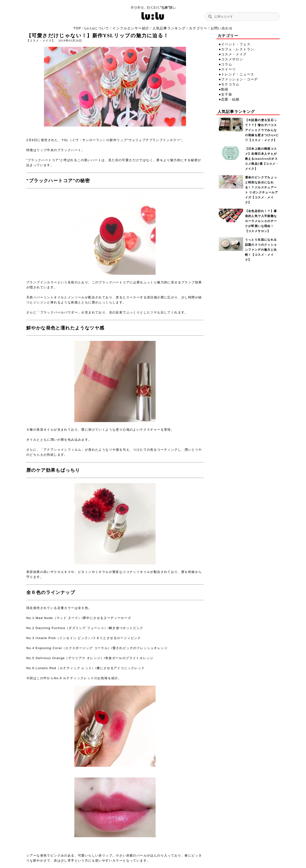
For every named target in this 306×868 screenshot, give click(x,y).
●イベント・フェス (235, 44)
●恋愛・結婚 (229, 99)
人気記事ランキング (169, 28)
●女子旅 (225, 94)
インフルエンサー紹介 (131, 28)
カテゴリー (198, 28)
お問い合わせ (222, 28)
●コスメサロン (231, 59)
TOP (77, 28)
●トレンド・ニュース (236, 74)
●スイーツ (227, 69)
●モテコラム (229, 84)
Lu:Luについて (97, 28)
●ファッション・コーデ (238, 79)
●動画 (224, 89)
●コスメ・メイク (233, 54)
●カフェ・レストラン (236, 49)
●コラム (225, 64)
